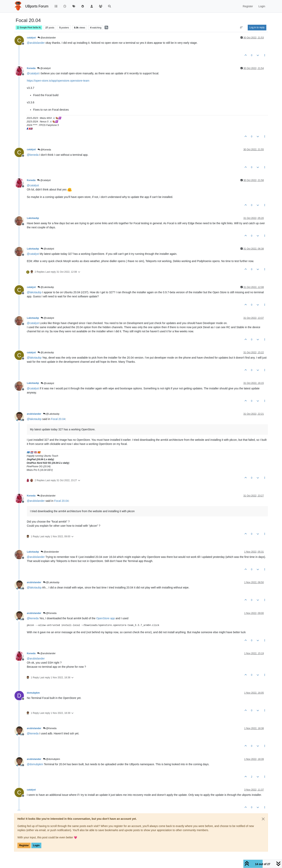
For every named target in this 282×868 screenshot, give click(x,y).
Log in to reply (257, 27)
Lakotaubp (33, 218)
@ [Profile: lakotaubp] (34, 292)
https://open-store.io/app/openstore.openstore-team (58, 81)
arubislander (34, 414)
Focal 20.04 (58, 419)
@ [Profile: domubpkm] (35, 764)
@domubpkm (52, 759)
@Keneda (44, 150)
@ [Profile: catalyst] (33, 73)
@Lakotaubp (46, 287)
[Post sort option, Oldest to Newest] (241, 27)
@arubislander (47, 38)
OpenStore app (105, 618)
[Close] (263, 819)
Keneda (31, 68)
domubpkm (33, 693)
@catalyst (44, 68)
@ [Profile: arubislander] (36, 43)
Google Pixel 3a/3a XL (29, 28)
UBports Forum (37, 6)
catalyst (31, 38)
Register (24, 845)
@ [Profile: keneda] (33, 155)
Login (36, 845)
